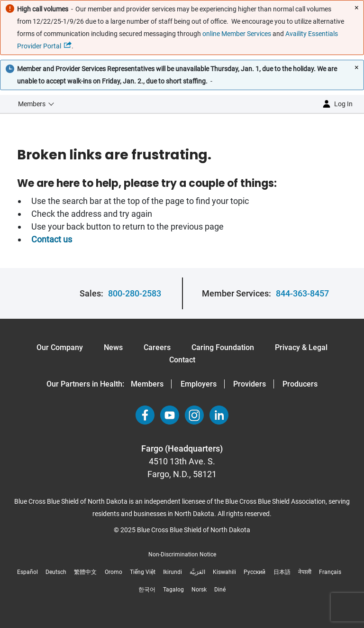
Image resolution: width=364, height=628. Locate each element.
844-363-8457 (302, 293)
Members (147, 384)
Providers (250, 384)
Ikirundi (173, 572)
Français (330, 572)
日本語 (282, 572)
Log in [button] (343, 104)
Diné (220, 590)
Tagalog (173, 590)
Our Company (60, 347)
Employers (199, 384)
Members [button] (32, 104)
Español (27, 572)
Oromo (114, 572)
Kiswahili (224, 572)
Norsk (199, 590)
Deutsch (56, 572)
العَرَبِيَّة (197, 572)
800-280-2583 (135, 293)
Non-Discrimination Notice (182, 554)
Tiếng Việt (143, 572)
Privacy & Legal (301, 347)
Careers (157, 347)
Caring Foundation (223, 347)
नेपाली (305, 572)
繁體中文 (85, 572)
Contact (182, 360)
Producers (300, 384)
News (113, 347)
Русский (255, 572)
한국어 (147, 590)
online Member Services (237, 34)
